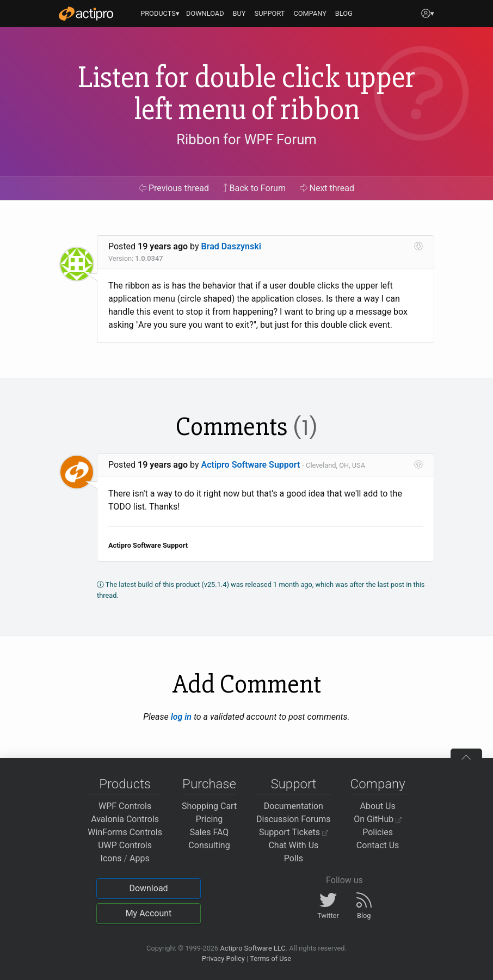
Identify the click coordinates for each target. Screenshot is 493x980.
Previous (174, 188)
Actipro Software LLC (252, 948)
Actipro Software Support (251, 465)
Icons (111, 858)
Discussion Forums (294, 819)
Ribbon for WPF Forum (246, 139)
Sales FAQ (209, 832)
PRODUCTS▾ (160, 13)
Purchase (209, 784)
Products (125, 784)
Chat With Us (293, 845)
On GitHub (378, 819)
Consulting (209, 845)
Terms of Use (270, 958)
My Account (149, 913)
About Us (378, 806)
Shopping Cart (209, 806)
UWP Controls (125, 845)
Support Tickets (294, 832)
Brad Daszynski (231, 246)
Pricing (209, 819)
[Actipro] (86, 14)
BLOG (344, 13)
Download (148, 888)
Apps (140, 858)
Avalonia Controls (125, 819)
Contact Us (378, 845)
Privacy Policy (223, 958)
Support (293, 784)
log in (181, 717)
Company (378, 784)
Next (327, 188)
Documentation (294, 806)
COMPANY (310, 13)
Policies (378, 832)
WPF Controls (125, 806)
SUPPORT (270, 13)
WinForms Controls (125, 832)
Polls (294, 858)
